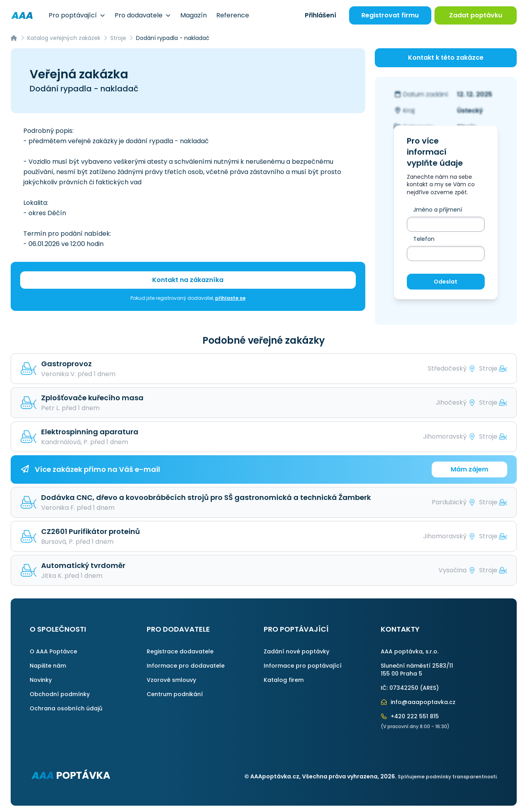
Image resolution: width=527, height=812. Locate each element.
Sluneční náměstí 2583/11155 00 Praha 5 (417, 670)
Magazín (194, 15)
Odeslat (446, 282)
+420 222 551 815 (410, 716)
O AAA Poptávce (53, 651)
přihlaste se (230, 298)
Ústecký (470, 111)
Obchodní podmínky (60, 694)
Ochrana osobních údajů (66, 708)
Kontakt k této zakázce (446, 58)
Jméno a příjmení (438, 210)
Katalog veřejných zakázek (64, 38)
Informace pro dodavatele (186, 666)
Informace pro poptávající (303, 666)
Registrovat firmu (390, 15)
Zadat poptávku (476, 15)
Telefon (424, 239)
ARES (429, 688)
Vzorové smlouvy (171, 680)
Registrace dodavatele (180, 651)
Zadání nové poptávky (297, 651)
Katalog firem (284, 680)
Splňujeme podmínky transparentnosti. (448, 777)
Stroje (118, 38)
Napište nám (48, 666)
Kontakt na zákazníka (188, 280)
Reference (233, 15)
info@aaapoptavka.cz (418, 702)
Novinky (41, 680)
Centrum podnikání (175, 694)
